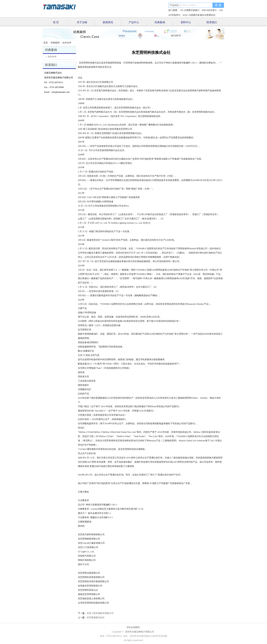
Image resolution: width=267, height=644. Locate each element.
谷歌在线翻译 (133, 627)
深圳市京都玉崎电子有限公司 (140, 632)
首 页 (61, 23)
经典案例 (164, 23)
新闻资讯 (112, 23)
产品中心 (138, 23)
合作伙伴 (67, 43)
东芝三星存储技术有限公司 (100, 613)
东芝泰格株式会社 (96, 617)
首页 (46, 43)
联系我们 (212, 22)
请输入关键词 (189, 5)
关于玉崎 (86, 23)
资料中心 (190, 23)
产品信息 (175, 5)
